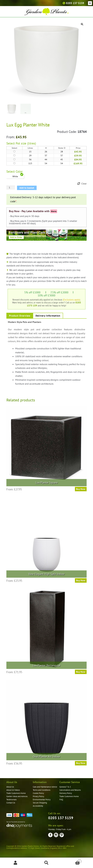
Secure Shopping (40, 803)
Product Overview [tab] (20, 316)
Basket (72, 861)
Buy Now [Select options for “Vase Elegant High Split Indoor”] (81, 580)
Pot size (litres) (26, 143)
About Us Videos (13, 790)
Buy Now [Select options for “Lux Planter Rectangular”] (81, 672)
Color (19, 171)
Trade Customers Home (16, 793)
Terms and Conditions (42, 790)
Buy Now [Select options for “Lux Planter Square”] (81, 489)
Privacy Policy (38, 796)
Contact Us (11, 803)
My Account (15, 863)
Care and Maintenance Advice (45, 787)
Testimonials (11, 800)
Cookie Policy (38, 793)
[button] (82, 24)
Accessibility (38, 806)
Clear (84, 184)
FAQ (61, 800)
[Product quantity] (11, 188)
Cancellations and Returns (70, 790)
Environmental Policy (42, 800)
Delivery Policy (66, 793)
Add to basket (27, 188)
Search (46, 863)
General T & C (65, 787)
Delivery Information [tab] (48, 316)
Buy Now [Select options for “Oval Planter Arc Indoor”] (81, 763)
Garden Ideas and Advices (17, 796)
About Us (10, 787)
